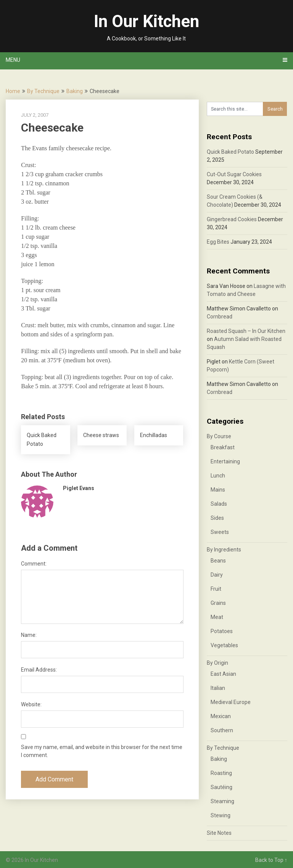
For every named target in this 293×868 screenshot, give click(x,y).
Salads (219, 504)
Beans (218, 561)
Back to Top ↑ (271, 860)
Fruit (216, 589)
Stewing (221, 815)
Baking (75, 91)
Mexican (221, 716)
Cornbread (220, 317)
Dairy (217, 575)
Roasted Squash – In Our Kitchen (246, 331)
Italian (218, 688)
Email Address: (39, 670)
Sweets (220, 532)
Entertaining (225, 461)
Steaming (222, 801)
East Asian (223, 674)
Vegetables (224, 645)
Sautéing (221, 787)
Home (13, 91)
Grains (218, 603)
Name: (29, 635)
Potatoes (222, 631)
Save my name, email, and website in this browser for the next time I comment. (102, 751)
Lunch (218, 476)
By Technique (43, 91)
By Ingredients (224, 550)
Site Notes (219, 833)
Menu (13, 60)
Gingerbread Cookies (232, 219)
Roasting (221, 773)
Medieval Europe (231, 702)
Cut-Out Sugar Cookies (234, 174)
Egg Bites (218, 242)
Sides (217, 518)
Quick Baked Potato (230, 152)
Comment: (34, 564)
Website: (31, 704)
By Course (219, 436)
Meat (217, 617)
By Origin (217, 663)
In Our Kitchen (146, 21)
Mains (218, 490)
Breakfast (223, 447)
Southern (222, 730)
